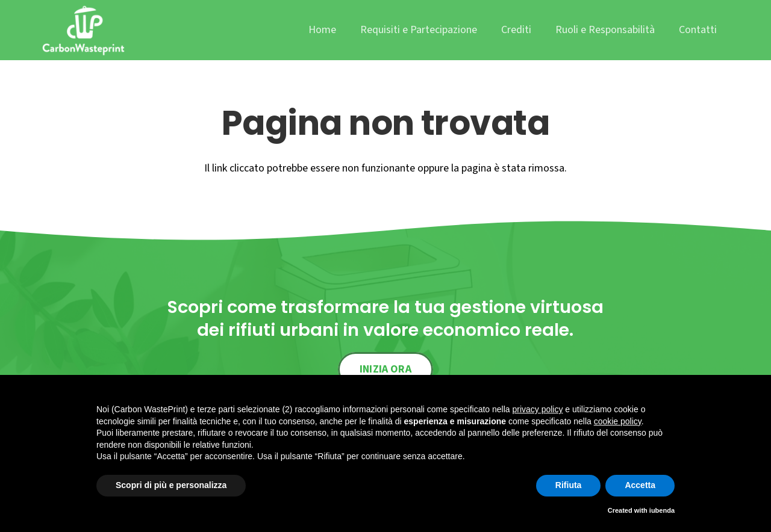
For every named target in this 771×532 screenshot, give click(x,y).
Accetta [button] (640, 485)
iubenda (662, 510)
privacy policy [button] (537, 409)
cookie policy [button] (618, 421)
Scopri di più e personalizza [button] (171, 485)
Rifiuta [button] (569, 485)
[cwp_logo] (83, 30)
